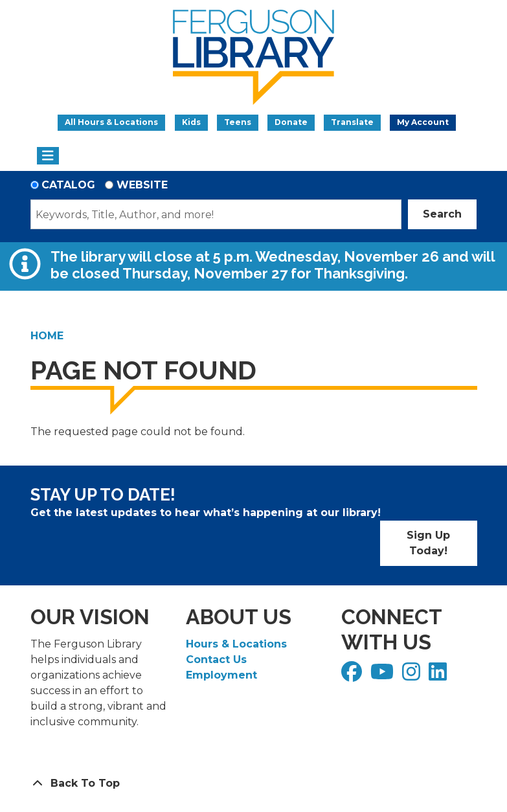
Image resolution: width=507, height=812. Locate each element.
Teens (238, 122)
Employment (221, 675)
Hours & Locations (236, 644)
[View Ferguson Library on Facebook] (353, 676)
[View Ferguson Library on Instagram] (413, 676)
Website (142, 185)
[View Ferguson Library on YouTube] (384, 676)
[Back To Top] (254, 784)
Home (47, 336)
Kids (191, 122)
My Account (423, 122)
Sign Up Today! (428, 543)
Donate (291, 122)
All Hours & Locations (111, 122)
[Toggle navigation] (48, 156)
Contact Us (216, 660)
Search (442, 214)
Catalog (68, 185)
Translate (352, 122)
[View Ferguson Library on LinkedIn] (439, 676)
